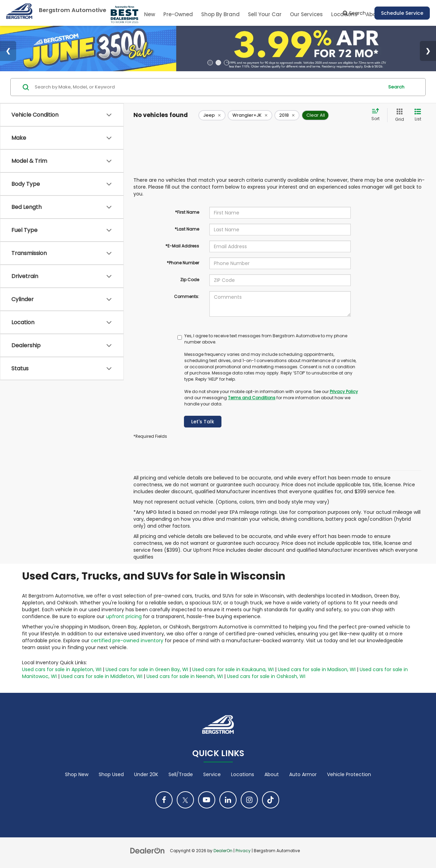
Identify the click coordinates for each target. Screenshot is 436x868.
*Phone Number (183, 263)
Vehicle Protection (349, 774)
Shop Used (111, 774)
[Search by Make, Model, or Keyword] (208, 87)
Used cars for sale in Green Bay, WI (147, 669)
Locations (243, 774)
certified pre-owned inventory (127, 641)
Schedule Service (402, 13)
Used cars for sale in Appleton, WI (62, 669)
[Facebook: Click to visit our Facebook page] (164, 800)
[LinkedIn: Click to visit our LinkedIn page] (228, 800)
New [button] (150, 14)
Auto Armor (303, 774)
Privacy (243, 851)
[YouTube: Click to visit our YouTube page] (207, 800)
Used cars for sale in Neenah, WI (185, 676)
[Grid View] (398, 115)
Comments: (187, 297)
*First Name (187, 212)
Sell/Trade (181, 774)
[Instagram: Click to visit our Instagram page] (249, 800)
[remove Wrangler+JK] (250, 115)
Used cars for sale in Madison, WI (317, 669)
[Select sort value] (378, 115)
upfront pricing (124, 616)
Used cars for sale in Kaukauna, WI (233, 669)
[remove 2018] (287, 115)
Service (212, 774)
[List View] (418, 115)
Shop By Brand (220, 14)
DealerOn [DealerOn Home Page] (223, 851)
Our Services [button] (306, 14)
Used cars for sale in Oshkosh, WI (266, 676)
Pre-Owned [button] (178, 14)
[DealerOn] (148, 850)
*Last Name (187, 229)
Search (396, 87)
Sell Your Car (265, 14)
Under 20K (146, 774)
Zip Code (190, 280)
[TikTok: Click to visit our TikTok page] (271, 800)
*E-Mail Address (182, 246)
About (272, 774)
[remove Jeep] (212, 115)
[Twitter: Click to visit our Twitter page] (185, 800)
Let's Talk (203, 422)
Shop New (77, 774)
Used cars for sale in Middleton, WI (102, 676)
